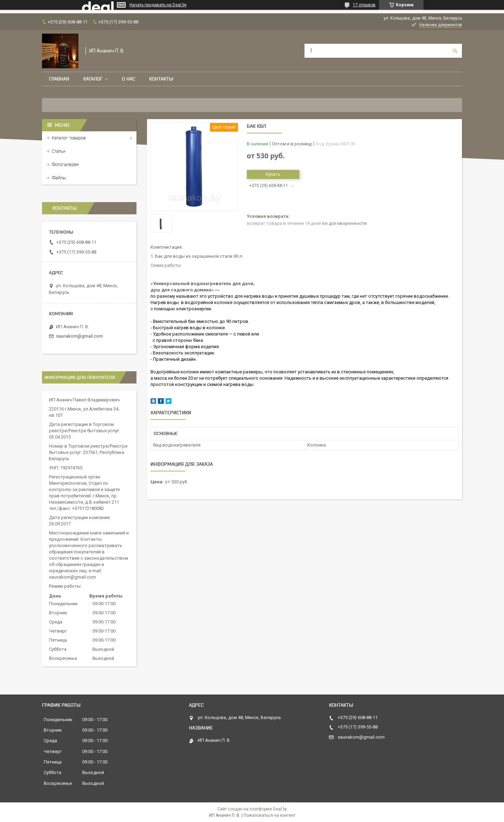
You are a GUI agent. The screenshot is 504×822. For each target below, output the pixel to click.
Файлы (59, 178)
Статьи (59, 151)
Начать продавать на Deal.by (158, 5)
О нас (128, 79)
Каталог (93, 79)
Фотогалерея (65, 164)
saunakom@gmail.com (79, 336)
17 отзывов (364, 5)
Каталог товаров (69, 138)
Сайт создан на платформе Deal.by (252, 809)
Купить (273, 174)
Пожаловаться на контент (269, 815)
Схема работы (166, 265)
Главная (59, 79)
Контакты (161, 79)
